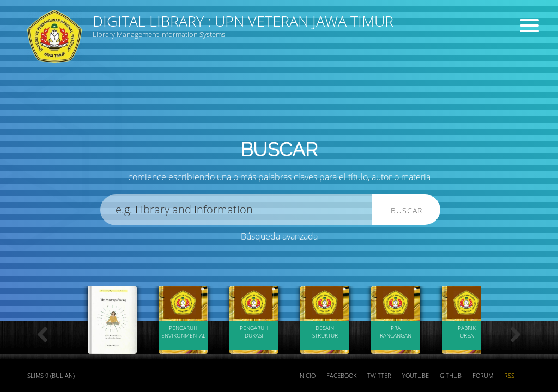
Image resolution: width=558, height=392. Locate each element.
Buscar (407, 210)
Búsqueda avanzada (279, 236)
